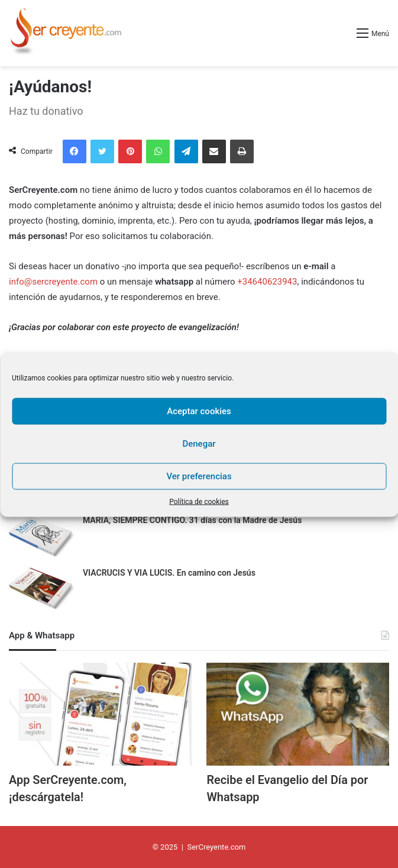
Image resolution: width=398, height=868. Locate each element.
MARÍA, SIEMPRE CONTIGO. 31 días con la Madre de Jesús (192, 520)
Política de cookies (199, 501)
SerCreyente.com (216, 846)
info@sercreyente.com (53, 282)
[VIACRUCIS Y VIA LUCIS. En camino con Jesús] (41, 590)
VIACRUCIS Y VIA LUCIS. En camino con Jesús (169, 573)
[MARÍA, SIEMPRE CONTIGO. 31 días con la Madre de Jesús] (41, 537)
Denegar (199, 444)
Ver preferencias (199, 476)
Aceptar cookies (199, 411)
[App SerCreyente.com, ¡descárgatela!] (100, 714)
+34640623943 (267, 282)
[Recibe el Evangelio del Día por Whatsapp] (298, 714)
